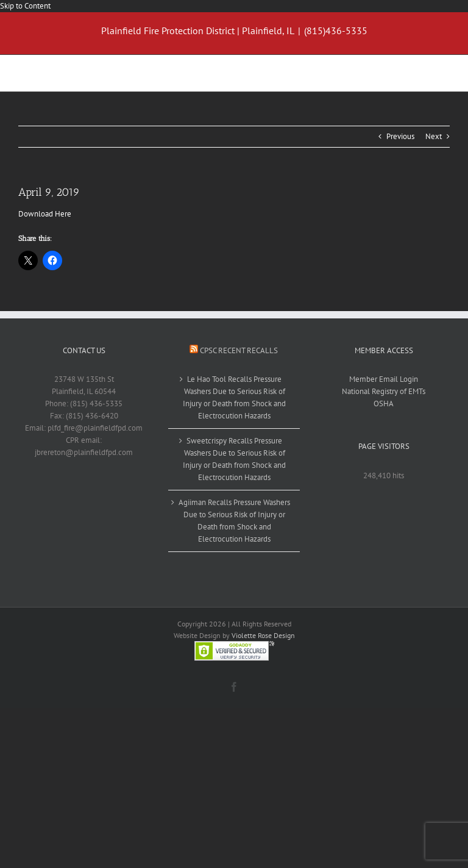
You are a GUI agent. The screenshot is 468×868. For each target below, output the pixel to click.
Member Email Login (384, 379)
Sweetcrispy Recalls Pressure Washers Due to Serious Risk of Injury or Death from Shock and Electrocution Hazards (234, 459)
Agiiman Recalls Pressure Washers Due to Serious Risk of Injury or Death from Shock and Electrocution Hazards (234, 521)
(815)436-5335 (336, 30)
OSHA (384, 404)
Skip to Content (25, 6)
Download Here (45, 214)
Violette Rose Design (263, 635)
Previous (400, 136)
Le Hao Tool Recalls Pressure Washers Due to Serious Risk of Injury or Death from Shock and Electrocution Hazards (234, 397)
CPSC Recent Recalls (239, 350)
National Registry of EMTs (384, 391)
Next (434, 136)
